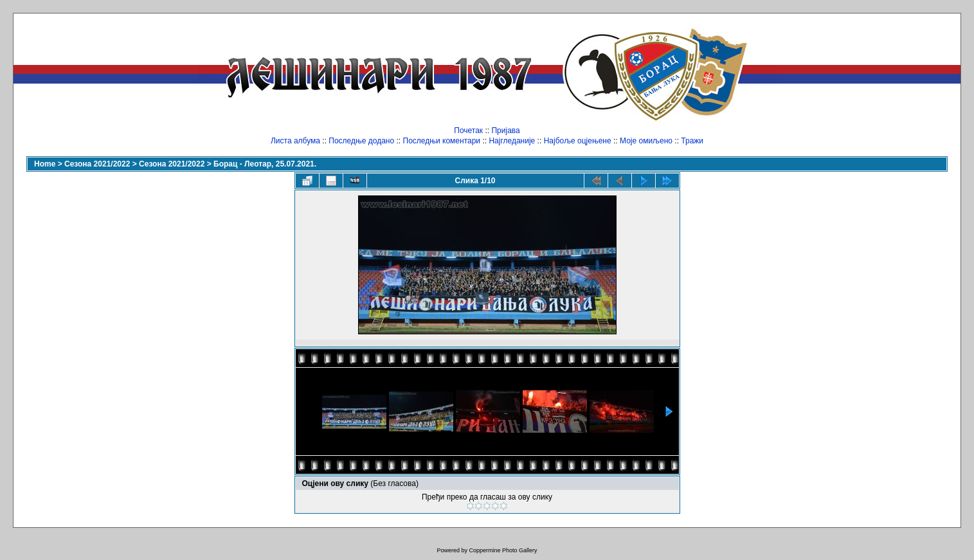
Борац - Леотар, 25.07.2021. (265, 164)
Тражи (692, 141)
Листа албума (295, 141)
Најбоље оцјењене (578, 141)
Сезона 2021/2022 (97, 164)
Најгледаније (512, 141)
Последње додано (361, 141)
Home (45, 164)
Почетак (468, 131)
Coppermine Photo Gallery (503, 550)
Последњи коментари (442, 141)
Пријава (505, 131)
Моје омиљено (646, 141)
